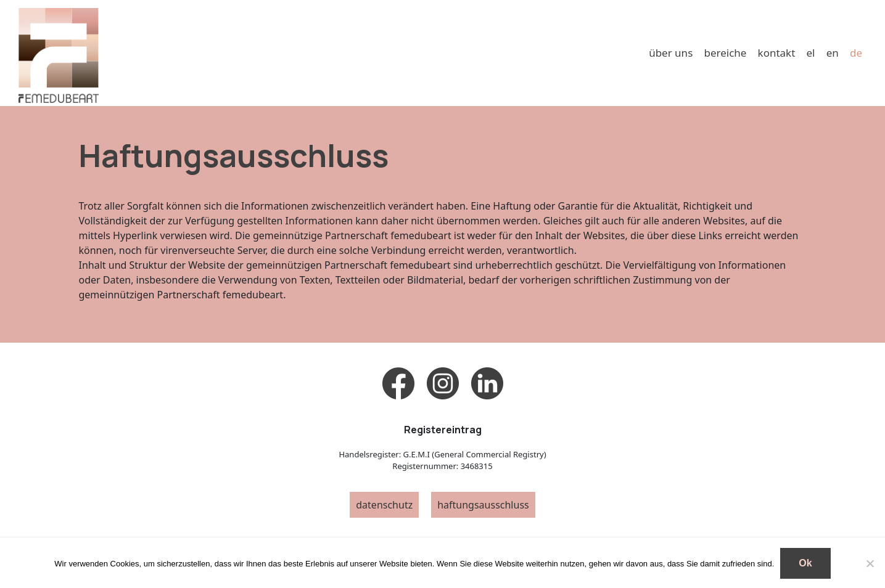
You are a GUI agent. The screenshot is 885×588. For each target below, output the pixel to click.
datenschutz (384, 505)
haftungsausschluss (483, 505)
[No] (870, 563)
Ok (805, 563)
